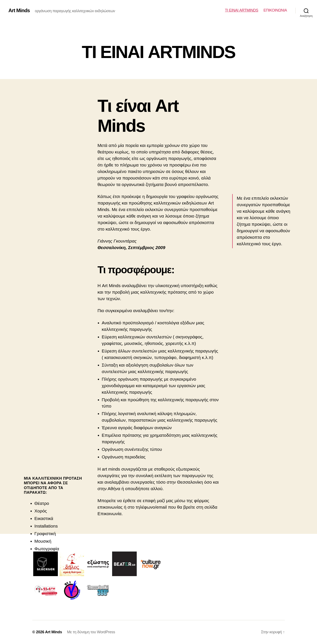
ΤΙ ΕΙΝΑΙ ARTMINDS (241, 10)
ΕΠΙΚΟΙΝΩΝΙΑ (275, 10)
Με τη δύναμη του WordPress (91, 632)
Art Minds (19, 11)
